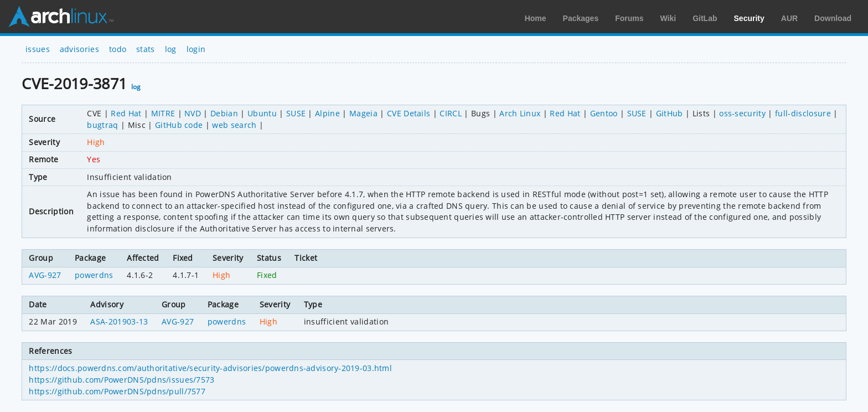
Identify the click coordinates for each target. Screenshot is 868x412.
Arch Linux (61, 17)
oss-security (742, 113)
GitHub (670, 113)
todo (118, 49)
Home (536, 18)
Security (749, 18)
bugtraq (102, 125)
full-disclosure (803, 113)
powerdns (94, 275)
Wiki (668, 18)
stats (146, 49)
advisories (79, 49)
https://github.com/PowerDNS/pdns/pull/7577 (117, 391)
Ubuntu (262, 113)
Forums (629, 18)
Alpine (327, 113)
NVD (193, 113)
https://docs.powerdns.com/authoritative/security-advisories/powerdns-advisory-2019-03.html (210, 368)
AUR (789, 18)
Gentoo (604, 113)
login (196, 49)
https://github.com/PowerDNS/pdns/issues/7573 (122, 380)
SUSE (296, 113)
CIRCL (451, 113)
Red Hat (126, 113)
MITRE (163, 113)
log (171, 49)
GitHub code (179, 125)
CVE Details (409, 113)
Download (833, 18)
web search (234, 125)
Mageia (363, 113)
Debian (224, 113)
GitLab (705, 18)
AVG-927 (45, 275)
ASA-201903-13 (119, 321)
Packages (581, 18)
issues (38, 49)
